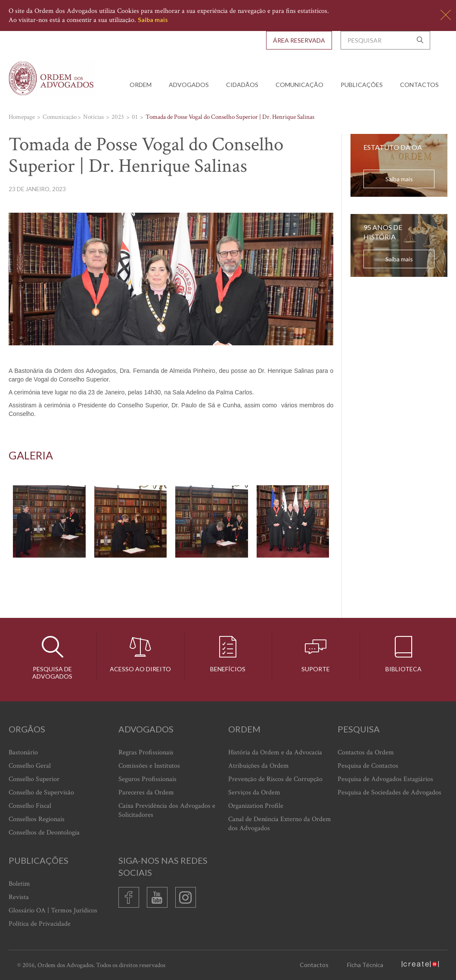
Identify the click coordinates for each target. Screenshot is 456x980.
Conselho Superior (34, 779)
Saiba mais (153, 20)
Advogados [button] (189, 85)
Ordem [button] (141, 85)
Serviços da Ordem (254, 792)
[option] (171, 522)
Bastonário (23, 752)
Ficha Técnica (365, 965)
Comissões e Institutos (149, 766)
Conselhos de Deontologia (44, 833)
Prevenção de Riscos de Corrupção (275, 779)
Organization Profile (256, 806)
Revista (19, 897)
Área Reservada (299, 40)
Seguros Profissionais (147, 779)
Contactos (419, 85)
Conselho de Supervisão (41, 792)
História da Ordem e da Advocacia (275, 752)
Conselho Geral (30, 766)
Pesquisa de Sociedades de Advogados (389, 792)
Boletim (19, 884)
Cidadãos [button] (242, 85)
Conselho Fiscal (30, 806)
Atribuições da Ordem (259, 766)
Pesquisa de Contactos (368, 766)
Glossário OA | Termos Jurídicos (53, 910)
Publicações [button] (362, 85)
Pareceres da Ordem (146, 792)
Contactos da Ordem (366, 752)
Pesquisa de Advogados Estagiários (385, 779)
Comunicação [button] (299, 85)
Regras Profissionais (146, 752)
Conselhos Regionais (37, 819)
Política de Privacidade (40, 924)
